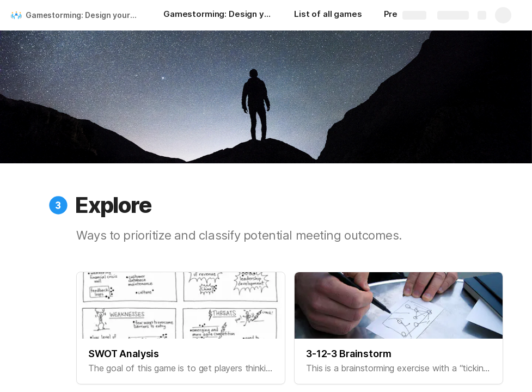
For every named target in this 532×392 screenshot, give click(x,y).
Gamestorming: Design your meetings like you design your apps (84, 15)
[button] (58, 205)
